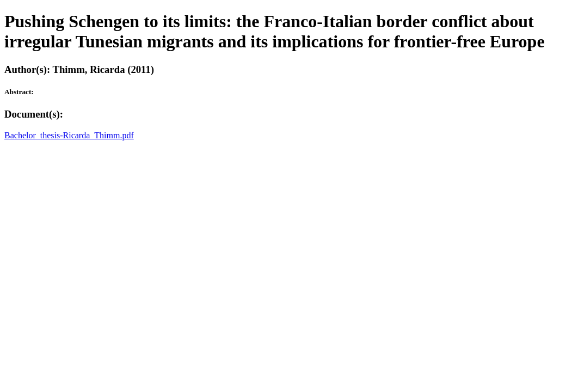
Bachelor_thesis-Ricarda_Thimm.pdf (69, 135)
